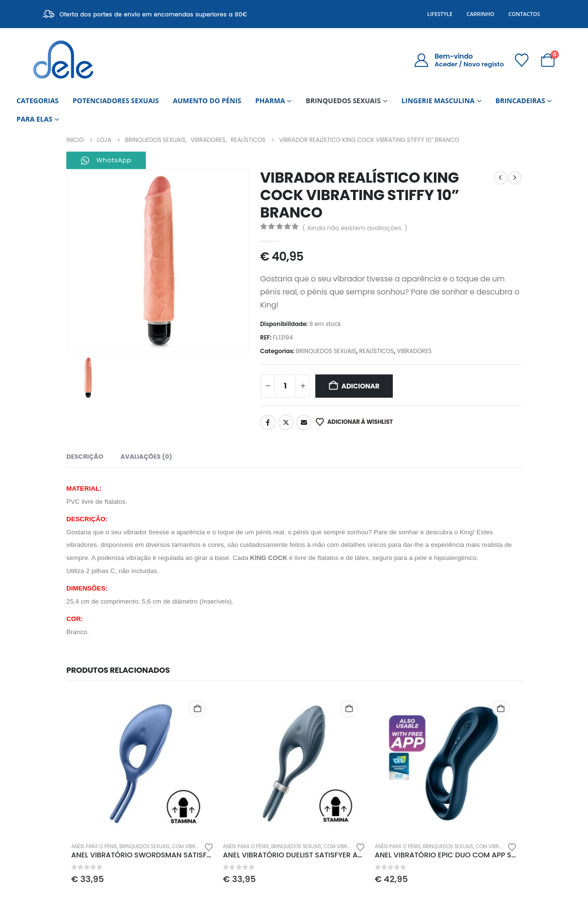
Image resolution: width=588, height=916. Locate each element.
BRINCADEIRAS (520, 101)
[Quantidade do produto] (285, 386)
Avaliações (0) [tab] (146, 457)
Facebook (268, 422)
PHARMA (270, 101)
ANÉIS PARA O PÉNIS (94, 846)
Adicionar (361, 386)
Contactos (524, 14)
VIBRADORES (414, 351)
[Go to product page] (142, 764)
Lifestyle (440, 14)
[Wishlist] (522, 60)
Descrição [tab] (85, 457)
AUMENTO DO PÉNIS (207, 101)
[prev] (500, 178)
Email (304, 422)
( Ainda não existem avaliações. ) (355, 228)
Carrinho (480, 14)
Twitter (286, 422)
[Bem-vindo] (459, 60)
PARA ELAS (34, 119)
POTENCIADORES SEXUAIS (116, 101)
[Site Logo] (63, 60)
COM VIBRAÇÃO (191, 846)
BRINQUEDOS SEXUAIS (343, 101)
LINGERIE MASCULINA (438, 101)
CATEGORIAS (38, 101)
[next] (515, 178)
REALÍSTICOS (376, 351)
